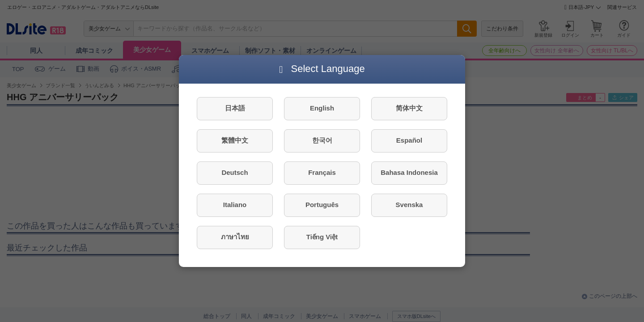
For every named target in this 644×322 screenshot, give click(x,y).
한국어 (322, 140)
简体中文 (409, 108)
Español (409, 140)
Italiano (235, 205)
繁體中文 (235, 140)
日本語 (235, 108)
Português (322, 205)
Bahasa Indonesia (409, 172)
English (322, 108)
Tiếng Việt (322, 237)
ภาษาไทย (235, 237)
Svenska (409, 205)
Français (322, 172)
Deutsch (235, 172)
